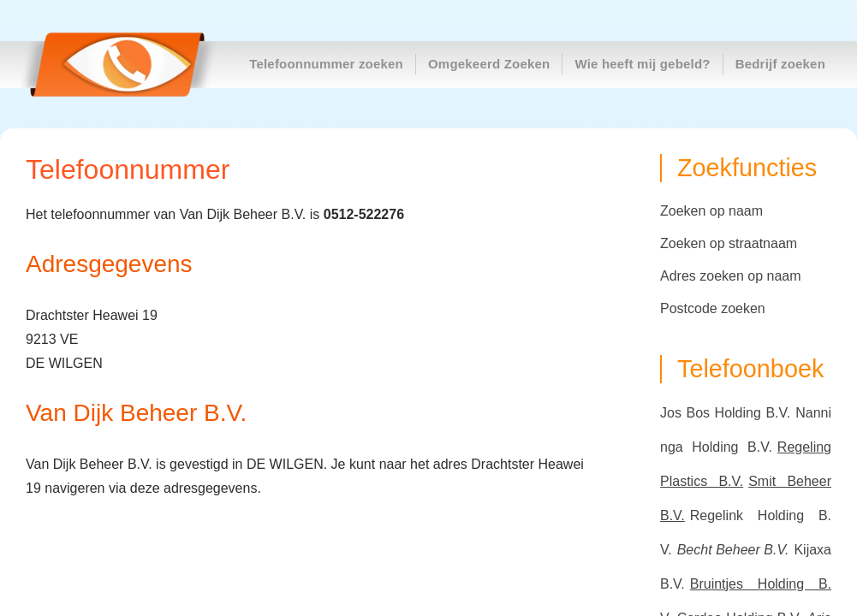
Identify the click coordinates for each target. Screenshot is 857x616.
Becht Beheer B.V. (733, 550)
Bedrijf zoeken (780, 64)
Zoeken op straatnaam (729, 243)
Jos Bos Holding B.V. (725, 413)
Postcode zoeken (713, 308)
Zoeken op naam (711, 211)
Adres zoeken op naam (731, 276)
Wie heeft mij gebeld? (642, 64)
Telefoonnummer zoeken (326, 64)
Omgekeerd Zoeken (489, 64)
